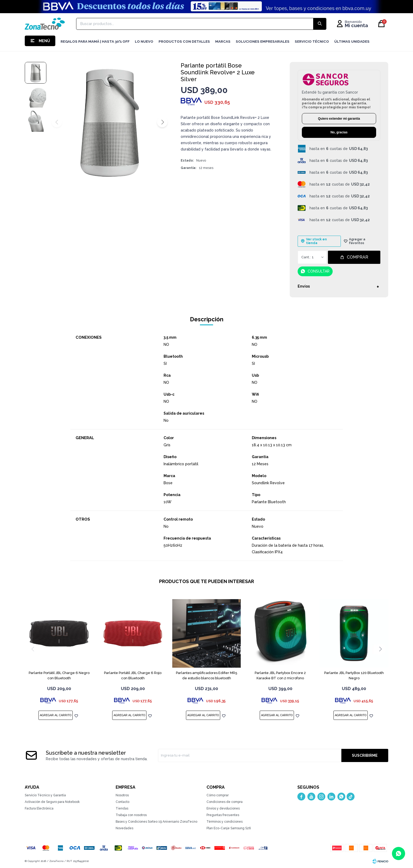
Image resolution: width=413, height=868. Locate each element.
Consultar (319, 271)
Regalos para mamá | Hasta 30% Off (95, 42)
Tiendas (122, 808)
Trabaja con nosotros (131, 815)
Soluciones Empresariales (263, 42)
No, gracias (339, 132)
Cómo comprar (218, 795)
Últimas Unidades (352, 42)
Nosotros (122, 795)
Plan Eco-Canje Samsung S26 (229, 828)
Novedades (124, 828)
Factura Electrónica (39, 808)
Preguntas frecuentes (223, 815)
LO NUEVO (144, 42)
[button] (162, 122)
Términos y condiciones (225, 822)
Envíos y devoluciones (223, 808)
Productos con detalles (184, 42)
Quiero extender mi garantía (339, 119)
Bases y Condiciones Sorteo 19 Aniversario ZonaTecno (156, 822)
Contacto (122, 802)
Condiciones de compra (225, 802)
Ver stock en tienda (316, 241)
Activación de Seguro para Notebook (52, 802)
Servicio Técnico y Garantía (45, 795)
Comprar (358, 257)
